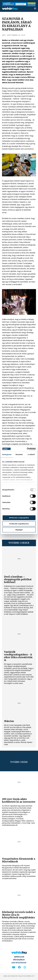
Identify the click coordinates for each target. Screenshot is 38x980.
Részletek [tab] (19, 454)
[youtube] (14, 967)
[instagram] (25, 967)
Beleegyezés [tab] (7, 454)
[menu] (35, 9)
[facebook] (19, 967)
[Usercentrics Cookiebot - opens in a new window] (27, 449)
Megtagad (19, 530)
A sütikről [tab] (31, 454)
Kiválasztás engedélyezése (19, 524)
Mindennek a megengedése (19, 518)
